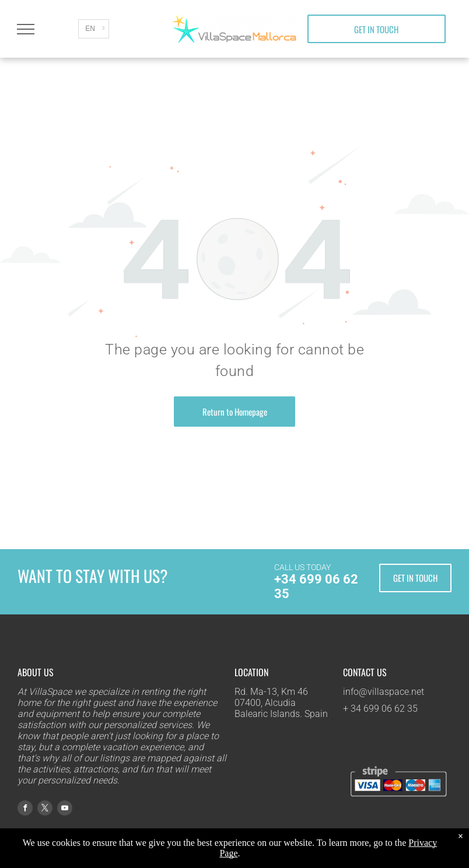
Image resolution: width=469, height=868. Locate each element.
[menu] (26, 29)
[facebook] (25, 809)
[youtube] (65, 809)
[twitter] (45, 809)
